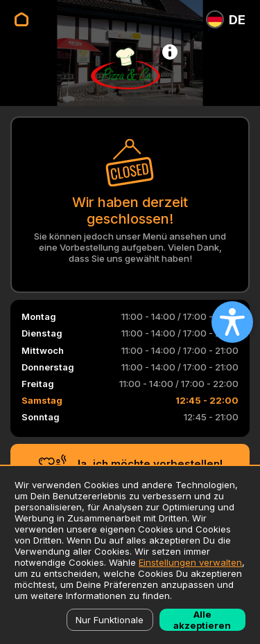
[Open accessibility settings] (232, 322)
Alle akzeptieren (202, 620)
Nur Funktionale (110, 620)
